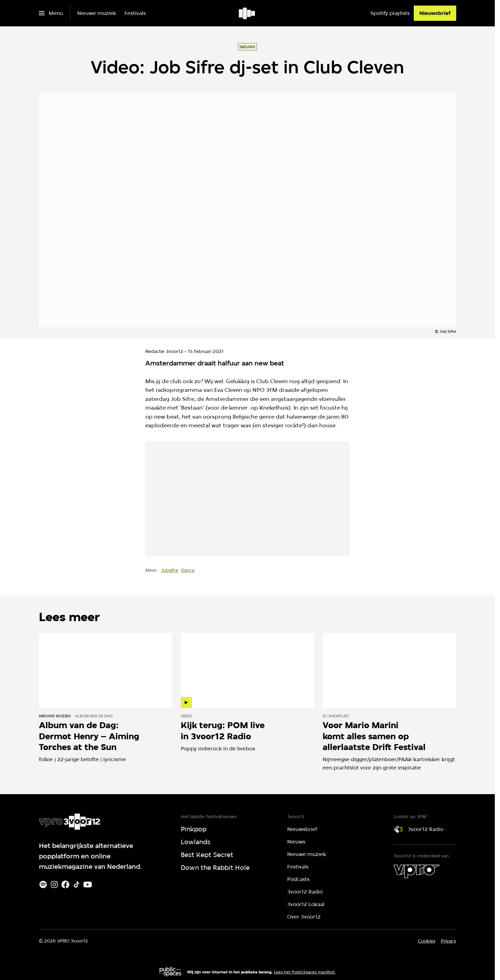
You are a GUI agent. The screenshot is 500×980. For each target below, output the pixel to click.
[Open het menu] (51, 13)
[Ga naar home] (247, 13)
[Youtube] (88, 884)
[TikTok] (76, 884)
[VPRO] (417, 871)
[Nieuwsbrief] (435, 13)
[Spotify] (43, 884)
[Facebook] (65, 884)
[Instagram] (54, 884)
